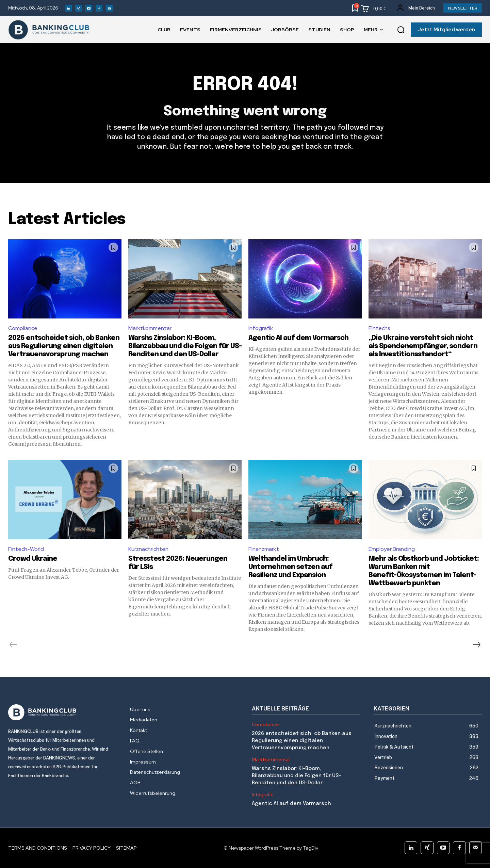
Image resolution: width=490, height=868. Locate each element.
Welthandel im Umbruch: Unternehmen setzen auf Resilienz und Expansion (290, 567)
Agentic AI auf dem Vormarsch (298, 338)
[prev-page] (13, 645)
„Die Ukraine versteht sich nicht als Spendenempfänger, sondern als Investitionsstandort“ (423, 346)
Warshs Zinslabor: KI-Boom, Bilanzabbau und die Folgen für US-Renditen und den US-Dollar (185, 346)
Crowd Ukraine (33, 559)
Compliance (23, 328)
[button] (401, 30)
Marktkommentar (150, 328)
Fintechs (379, 328)
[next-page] (476, 645)
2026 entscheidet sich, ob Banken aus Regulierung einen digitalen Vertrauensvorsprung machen (64, 346)
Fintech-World (26, 549)
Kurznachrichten (148, 549)
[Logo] (62, 713)
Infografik (261, 328)
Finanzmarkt (264, 549)
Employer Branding (392, 549)
